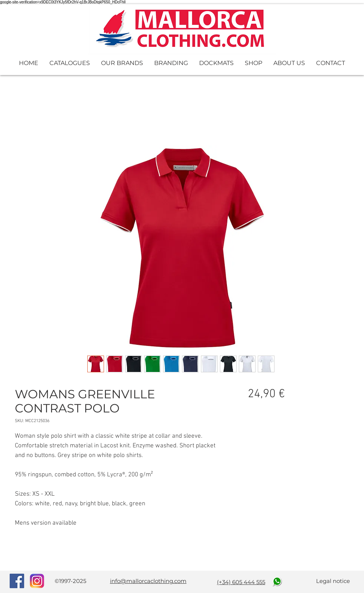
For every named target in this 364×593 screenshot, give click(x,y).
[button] (70, 63)
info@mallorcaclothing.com (148, 581)
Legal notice (333, 581)
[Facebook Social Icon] (17, 581)
